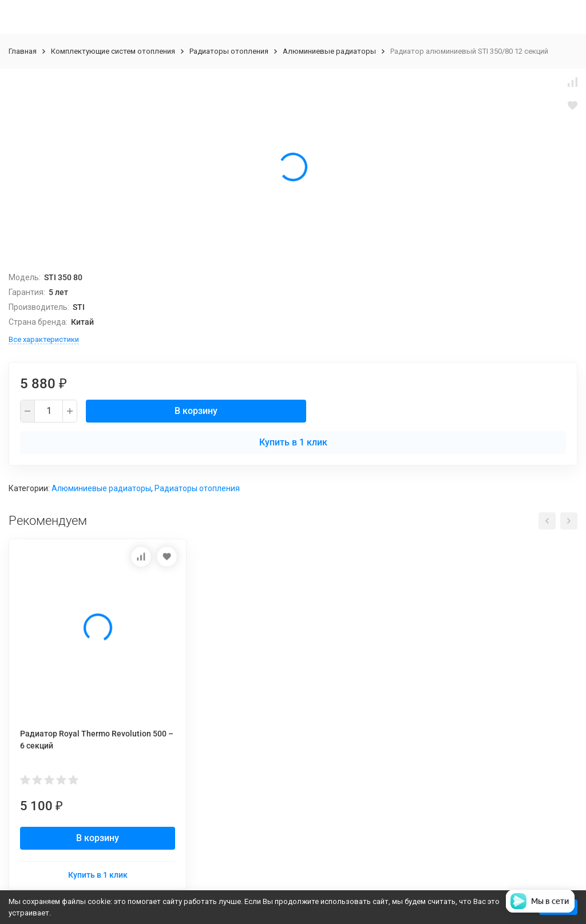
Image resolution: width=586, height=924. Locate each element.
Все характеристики (44, 339)
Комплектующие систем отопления (113, 51)
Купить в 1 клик (293, 442)
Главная (23, 51)
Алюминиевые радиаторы (329, 51)
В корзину (196, 411)
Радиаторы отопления (229, 51)
